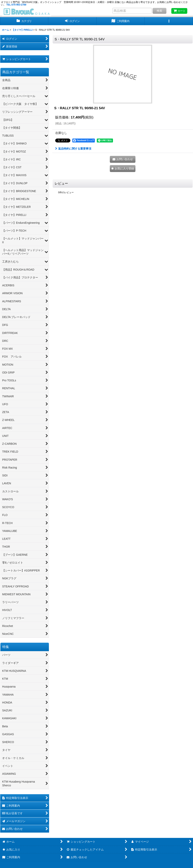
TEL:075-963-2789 (16, 5)
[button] (169, 21)
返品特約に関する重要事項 (73, 149)
